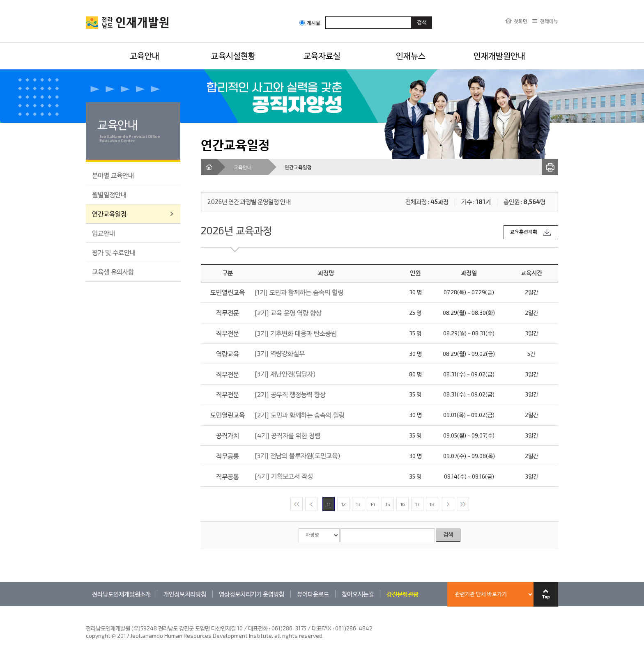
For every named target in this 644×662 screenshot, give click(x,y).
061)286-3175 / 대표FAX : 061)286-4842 (322, 628)
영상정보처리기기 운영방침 (252, 594)
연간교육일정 (109, 214)
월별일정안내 (109, 194)
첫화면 (521, 21)
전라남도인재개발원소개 (121, 594)
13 (358, 504)
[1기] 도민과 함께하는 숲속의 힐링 (299, 292)
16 (402, 504)
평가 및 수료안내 (114, 252)
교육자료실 (322, 55)
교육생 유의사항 (113, 271)
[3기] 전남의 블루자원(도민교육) (297, 455)
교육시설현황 (233, 55)
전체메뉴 (549, 21)
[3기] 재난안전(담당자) (285, 374)
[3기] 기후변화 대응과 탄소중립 (296, 333)
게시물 (310, 23)
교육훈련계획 (524, 232)
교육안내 (145, 55)
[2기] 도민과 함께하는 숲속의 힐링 (300, 415)
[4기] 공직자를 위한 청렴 (287, 435)
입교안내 (103, 233)
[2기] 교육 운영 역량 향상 (288, 313)
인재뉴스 (411, 55)
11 (329, 504)
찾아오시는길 (358, 594)
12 (343, 504)
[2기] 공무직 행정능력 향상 (290, 394)
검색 (448, 535)
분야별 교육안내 (113, 175)
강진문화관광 (402, 594)
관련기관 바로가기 (86, 606)
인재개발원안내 (499, 55)
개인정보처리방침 (185, 594)
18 (432, 504)
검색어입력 (325, 16)
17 (417, 504)
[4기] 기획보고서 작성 (284, 476)
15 (388, 504)
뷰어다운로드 (313, 594)
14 (373, 504)
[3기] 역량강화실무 (280, 353)
